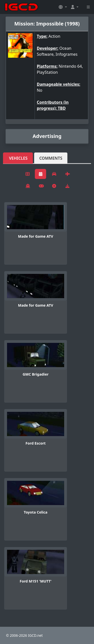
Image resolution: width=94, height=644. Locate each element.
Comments (51, 158)
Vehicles (18, 158)
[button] (63, 7)
